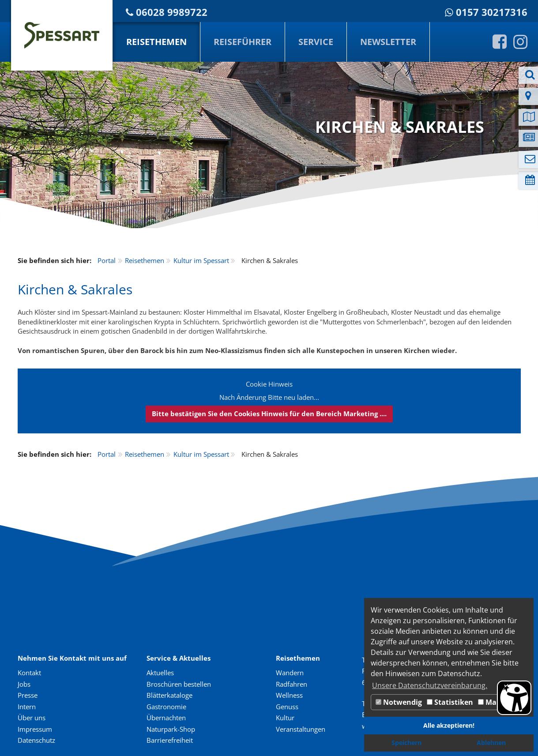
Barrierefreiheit (170, 740)
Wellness (289, 695)
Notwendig (399, 702)
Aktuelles (160, 673)
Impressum (35, 729)
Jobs (24, 684)
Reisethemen (156, 42)
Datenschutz (36, 740)
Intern (27, 707)
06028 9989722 (172, 12)
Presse (28, 695)
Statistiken (450, 702)
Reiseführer (243, 42)
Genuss (287, 707)
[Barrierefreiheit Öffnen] (514, 698)
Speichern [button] (406, 743)
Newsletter (388, 42)
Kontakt (29, 673)
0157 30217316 (492, 12)
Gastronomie (166, 707)
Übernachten (166, 718)
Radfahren (292, 684)
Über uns (32, 718)
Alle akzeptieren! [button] (449, 725)
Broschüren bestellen (179, 684)
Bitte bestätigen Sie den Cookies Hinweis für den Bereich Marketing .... (269, 414)
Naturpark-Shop (171, 729)
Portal (107, 260)
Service (316, 42)
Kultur (285, 718)
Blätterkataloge (169, 695)
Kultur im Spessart (201, 260)
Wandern (290, 673)
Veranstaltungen (301, 729)
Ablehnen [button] (491, 743)
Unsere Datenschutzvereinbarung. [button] (430, 685)
